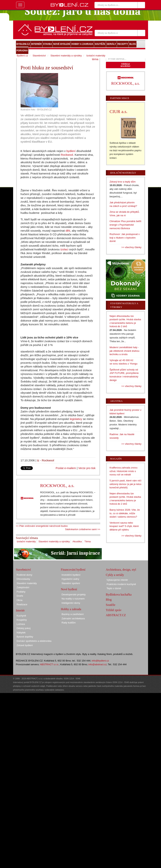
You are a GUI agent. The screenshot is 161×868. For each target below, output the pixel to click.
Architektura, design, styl (121, 570)
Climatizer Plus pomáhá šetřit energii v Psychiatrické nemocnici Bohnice (125, 225)
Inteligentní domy (71, 603)
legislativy (76, 419)
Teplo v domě (114, 588)
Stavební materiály (27, 583)
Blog (109, 600)
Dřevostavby (23, 579)
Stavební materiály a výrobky (54, 541)
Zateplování (23, 587)
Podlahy (21, 592)
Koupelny (22, 620)
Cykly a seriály (115, 575)
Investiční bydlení (71, 575)
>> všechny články (131, 247)
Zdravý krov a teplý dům (123, 182)
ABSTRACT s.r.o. (49, 664)
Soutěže (111, 605)
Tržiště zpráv (114, 610)
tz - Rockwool (46, 460)
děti (68, 231)
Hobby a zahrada (71, 609)
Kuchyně (21, 616)
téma (95, 59)
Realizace (22, 604)
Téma (88, 541)
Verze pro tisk (87, 468)
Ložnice (21, 624)
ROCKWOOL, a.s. (57, 486)
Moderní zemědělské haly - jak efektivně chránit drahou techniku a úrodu (125, 351)
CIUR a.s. (119, 111)
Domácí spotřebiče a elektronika (34, 641)
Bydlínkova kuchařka (119, 595)
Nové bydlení (69, 589)
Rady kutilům (69, 623)
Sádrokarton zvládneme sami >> (83, 529)
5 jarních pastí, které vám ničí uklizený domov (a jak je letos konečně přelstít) (126, 484)
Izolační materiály (26, 541)
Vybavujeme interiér (117, 580)
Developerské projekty (74, 595)
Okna (20, 600)
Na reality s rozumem (73, 599)
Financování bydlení (73, 570)
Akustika (77, 541)
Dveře (20, 596)
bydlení (71, 151)
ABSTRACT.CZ (116, 615)
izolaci (64, 249)
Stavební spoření (71, 583)
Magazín (116, 459)
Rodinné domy (25, 575)
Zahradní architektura (73, 618)
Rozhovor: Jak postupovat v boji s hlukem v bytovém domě (125, 238)
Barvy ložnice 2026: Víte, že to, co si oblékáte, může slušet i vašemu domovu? (125, 513)
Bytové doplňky (25, 637)
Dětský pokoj (24, 628)
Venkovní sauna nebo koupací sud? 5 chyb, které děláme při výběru (124, 526)
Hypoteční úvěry (70, 579)
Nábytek (21, 633)
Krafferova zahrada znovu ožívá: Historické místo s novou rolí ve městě (124, 471)
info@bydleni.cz (100, 661)
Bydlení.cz (22, 56)
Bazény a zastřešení (73, 614)
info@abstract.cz (98, 664)
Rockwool (67, 155)
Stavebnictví (39, 56)
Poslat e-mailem (66, 468)
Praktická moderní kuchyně (121, 584)
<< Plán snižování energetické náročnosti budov (42, 526)
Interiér (20, 610)
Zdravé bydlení (25, 645)
